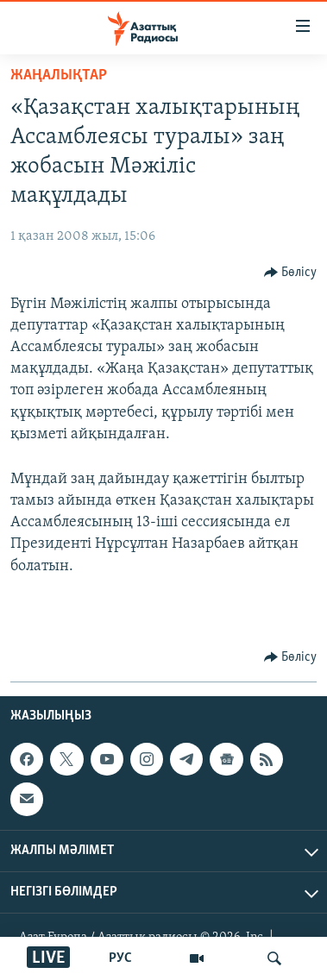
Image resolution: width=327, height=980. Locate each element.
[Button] (291, 273)
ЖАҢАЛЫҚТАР (59, 75)
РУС (120, 958)
